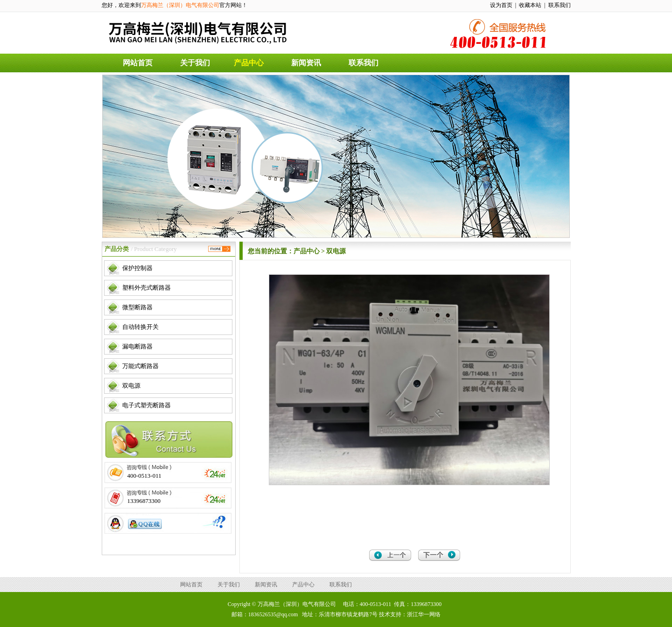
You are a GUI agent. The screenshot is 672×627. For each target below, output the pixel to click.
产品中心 (249, 63)
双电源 (131, 386)
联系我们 (560, 5)
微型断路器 (137, 307)
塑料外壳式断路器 (147, 288)
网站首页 (138, 63)
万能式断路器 (140, 366)
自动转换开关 (140, 327)
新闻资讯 (306, 63)
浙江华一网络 (424, 614)
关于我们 (195, 63)
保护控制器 (137, 268)
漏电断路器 (137, 346)
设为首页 (501, 5)
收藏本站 (530, 5)
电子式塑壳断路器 (147, 405)
